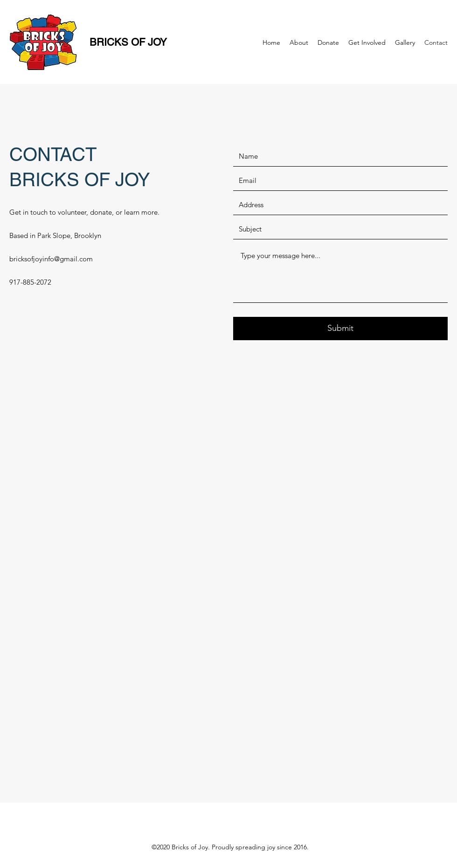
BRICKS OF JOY (125, 42)
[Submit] (340, 329)
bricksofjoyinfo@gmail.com (51, 259)
